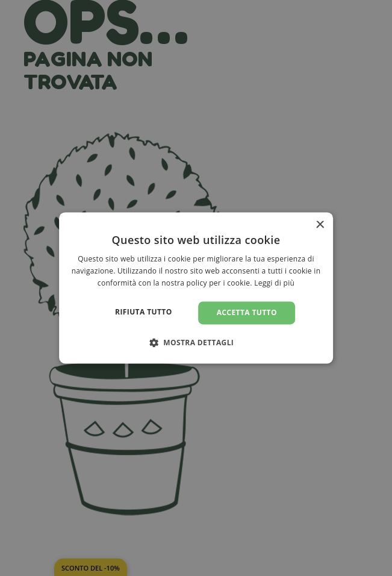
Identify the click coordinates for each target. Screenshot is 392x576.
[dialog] (196, 288)
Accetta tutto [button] (247, 312)
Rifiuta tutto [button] (144, 312)
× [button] (319, 225)
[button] (196, 343)
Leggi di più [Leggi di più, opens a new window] (274, 283)
